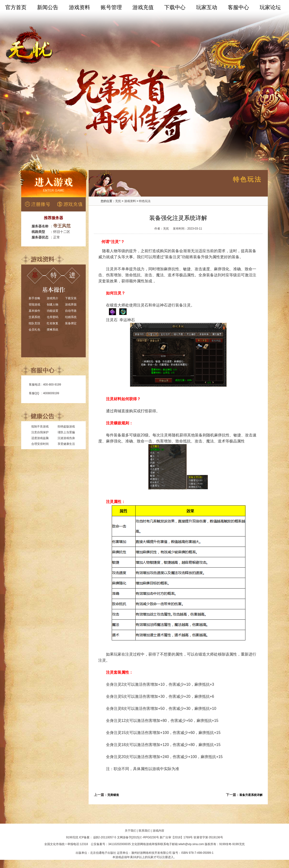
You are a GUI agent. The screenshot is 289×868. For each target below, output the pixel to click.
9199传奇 (225, 844)
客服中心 (238, 7)
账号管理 (111, 7)
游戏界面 (71, 305)
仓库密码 (53, 317)
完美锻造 (113, 795)
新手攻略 (34, 298)
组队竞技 (34, 323)
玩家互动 (207, 7)
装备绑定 (71, 323)
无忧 (118, 201)
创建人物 (53, 305)
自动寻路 (71, 311)
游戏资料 (79, 7)
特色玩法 (145, 201)
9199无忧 (72, 837)
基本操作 (34, 311)
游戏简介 (53, 298)
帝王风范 (62, 226)
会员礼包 (34, 330)
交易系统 (34, 317)
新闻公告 (48, 7)
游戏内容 (158, 831)
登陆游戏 (34, 305)
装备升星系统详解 (251, 795)
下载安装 (71, 298)
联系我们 (144, 831)
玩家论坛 (270, 7)
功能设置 (53, 311)
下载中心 (175, 7)
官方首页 (16, 7)
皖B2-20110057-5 (105, 837)
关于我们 (131, 831)
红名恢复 (53, 323)
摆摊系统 (53, 330)
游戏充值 (143, 7)
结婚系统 (71, 317)
